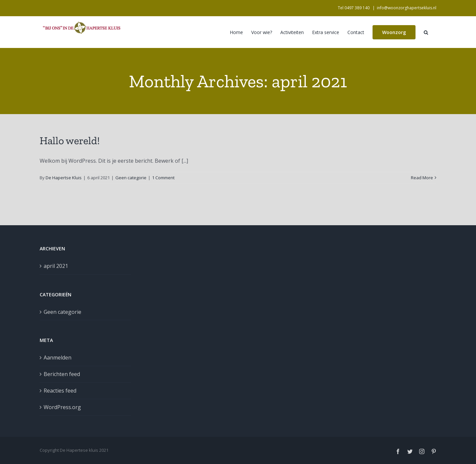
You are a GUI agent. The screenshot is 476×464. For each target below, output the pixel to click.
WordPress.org (62, 407)
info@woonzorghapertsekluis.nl (407, 8)
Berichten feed (62, 374)
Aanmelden (58, 358)
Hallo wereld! (70, 141)
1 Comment (163, 178)
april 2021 (56, 266)
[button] (426, 32)
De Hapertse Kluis (64, 178)
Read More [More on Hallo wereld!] (422, 178)
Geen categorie (131, 178)
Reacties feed (60, 391)
